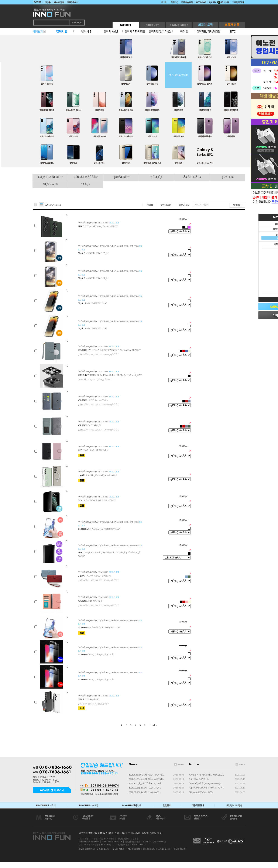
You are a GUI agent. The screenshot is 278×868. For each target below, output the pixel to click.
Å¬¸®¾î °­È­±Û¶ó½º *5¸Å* (96, 253)
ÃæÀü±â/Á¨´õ (192, 177)
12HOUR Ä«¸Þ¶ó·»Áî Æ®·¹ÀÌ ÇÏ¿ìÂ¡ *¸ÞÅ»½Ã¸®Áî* (116, 375)
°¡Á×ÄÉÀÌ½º (121, 177)
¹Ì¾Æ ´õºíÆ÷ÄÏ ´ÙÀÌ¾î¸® (96, 450)
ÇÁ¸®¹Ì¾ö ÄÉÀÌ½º (50, 177)
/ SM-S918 (99, 223)
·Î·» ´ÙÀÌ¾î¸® (94, 425)
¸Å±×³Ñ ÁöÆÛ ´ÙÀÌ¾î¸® (98, 576)
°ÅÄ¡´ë (86, 184)
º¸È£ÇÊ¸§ (157, 177)
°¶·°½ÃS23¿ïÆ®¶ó (178, 75)
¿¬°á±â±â (228, 177)
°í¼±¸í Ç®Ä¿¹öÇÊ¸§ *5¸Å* (101, 654)
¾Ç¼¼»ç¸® (50, 184)
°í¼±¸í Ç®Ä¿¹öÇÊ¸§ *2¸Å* (101, 679)
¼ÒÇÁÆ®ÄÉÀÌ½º (86, 177)
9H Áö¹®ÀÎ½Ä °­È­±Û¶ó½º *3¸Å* (104, 529)
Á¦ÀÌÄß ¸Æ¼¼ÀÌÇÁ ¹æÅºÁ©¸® (102, 475)
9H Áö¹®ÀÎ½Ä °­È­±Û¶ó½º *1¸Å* (104, 627)
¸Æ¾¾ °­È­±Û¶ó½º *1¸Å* (95, 328)
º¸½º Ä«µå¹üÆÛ (93, 699)
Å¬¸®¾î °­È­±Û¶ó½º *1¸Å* (96, 278)
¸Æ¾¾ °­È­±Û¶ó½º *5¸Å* (95, 303)
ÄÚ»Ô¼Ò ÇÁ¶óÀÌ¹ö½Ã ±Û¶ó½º (100, 500)
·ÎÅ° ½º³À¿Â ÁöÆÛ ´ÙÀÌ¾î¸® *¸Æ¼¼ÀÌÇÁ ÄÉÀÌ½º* (114, 350)
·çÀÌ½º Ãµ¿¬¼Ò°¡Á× (98, 400)
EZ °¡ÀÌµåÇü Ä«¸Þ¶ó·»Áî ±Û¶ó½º (101, 226)
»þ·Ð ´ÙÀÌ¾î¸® (95, 601)
